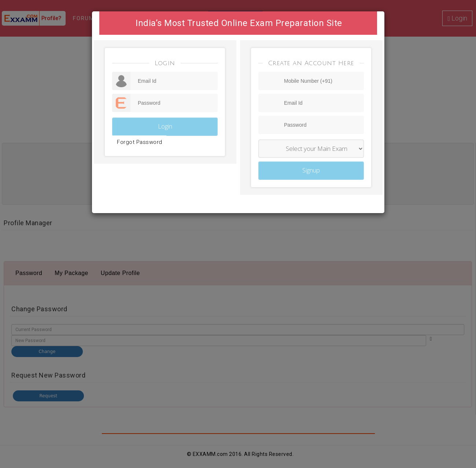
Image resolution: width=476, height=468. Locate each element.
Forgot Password (140, 142)
